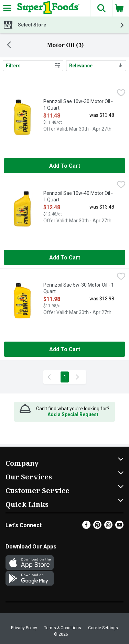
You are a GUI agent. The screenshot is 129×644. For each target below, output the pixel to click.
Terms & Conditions (63, 628)
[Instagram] (108, 527)
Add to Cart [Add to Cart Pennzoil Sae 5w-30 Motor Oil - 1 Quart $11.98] (65, 349)
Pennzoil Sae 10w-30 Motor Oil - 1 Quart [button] (78, 105)
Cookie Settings (103, 628)
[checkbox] (121, 93)
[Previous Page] (51, 377)
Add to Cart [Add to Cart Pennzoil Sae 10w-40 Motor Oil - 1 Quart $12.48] (65, 258)
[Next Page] (79, 377)
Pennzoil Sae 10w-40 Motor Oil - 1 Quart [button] (78, 197)
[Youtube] (119, 527)
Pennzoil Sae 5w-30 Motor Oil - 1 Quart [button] (79, 288)
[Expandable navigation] (7, 8)
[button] (101, 8)
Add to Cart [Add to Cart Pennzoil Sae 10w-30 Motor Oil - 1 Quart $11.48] (65, 166)
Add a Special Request (73, 414)
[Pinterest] (97, 527)
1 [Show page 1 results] (65, 377)
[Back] (9, 45)
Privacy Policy (24, 628)
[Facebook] (86, 527)
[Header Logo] (47, 8)
